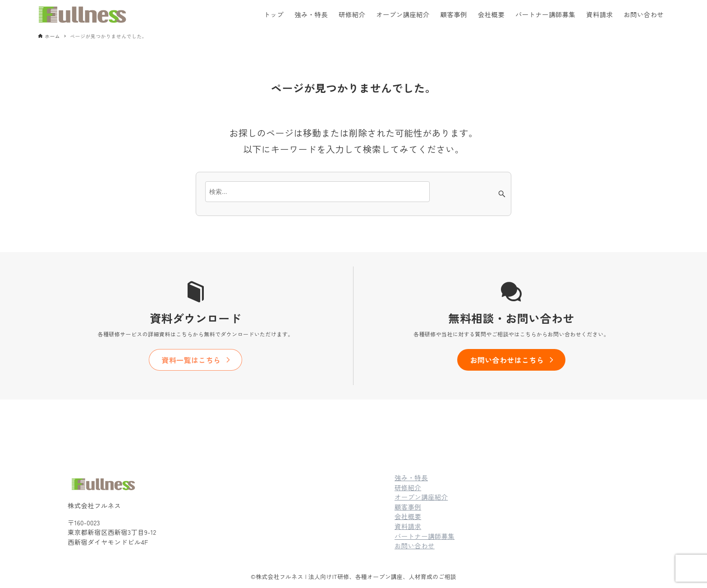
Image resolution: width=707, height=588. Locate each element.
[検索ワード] (317, 192)
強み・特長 (411, 477)
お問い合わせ (415, 545)
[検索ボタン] (502, 194)
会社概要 (408, 516)
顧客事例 (408, 507)
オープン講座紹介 (421, 497)
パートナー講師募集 (425, 536)
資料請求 (408, 526)
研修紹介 (408, 487)
